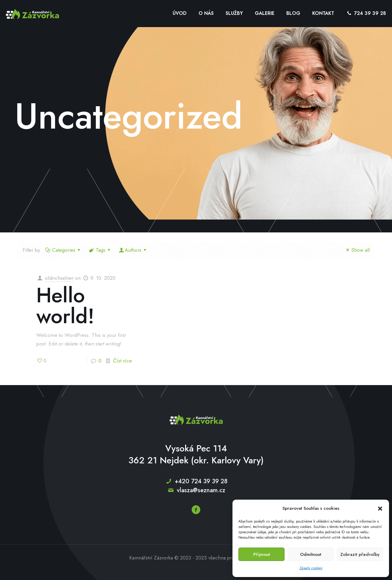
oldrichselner (59, 278)
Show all (357, 250)
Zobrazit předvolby (360, 554)
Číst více (122, 361)
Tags (100, 250)
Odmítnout (311, 554)
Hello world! (65, 305)
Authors (133, 250)
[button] (380, 509)
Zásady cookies (311, 568)
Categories (64, 250)
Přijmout (262, 554)
